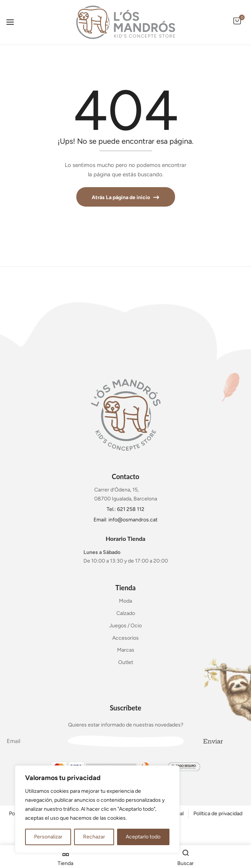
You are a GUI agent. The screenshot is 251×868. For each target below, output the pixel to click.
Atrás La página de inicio (121, 197)
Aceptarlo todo (143, 837)
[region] (97, 809)
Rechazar (94, 837)
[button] (237, 25)
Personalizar (48, 837)
